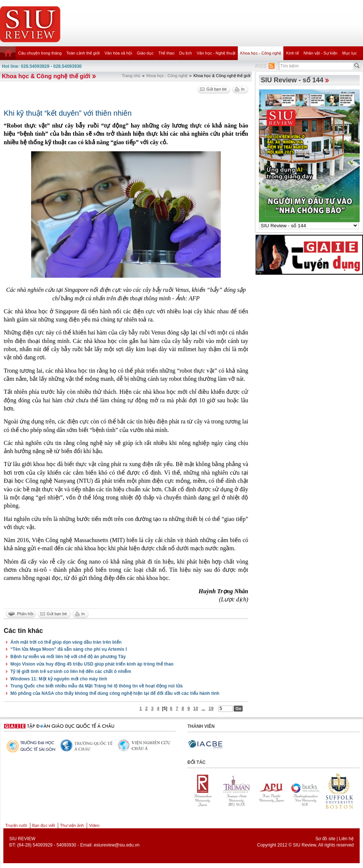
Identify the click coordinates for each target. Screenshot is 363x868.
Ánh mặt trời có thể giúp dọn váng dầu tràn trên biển (66, 642)
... (203, 709)
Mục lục (350, 53)
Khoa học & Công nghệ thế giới (46, 76)
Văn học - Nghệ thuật (216, 53)
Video (94, 825)
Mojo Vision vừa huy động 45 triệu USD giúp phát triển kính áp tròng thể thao (92, 664)
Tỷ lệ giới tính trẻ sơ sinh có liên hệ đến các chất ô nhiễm (71, 671)
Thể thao (166, 53)
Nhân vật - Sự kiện (321, 53)
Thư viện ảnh (72, 825)
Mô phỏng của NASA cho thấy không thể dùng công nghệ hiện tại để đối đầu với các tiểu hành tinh (115, 693)
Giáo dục (145, 53)
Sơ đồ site (325, 839)
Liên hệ (346, 839)
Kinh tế (292, 53)
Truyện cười (16, 825)
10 (196, 709)
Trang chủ (131, 76)
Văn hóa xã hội (118, 53)
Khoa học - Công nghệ (261, 53)
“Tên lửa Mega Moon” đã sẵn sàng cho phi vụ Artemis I (69, 649)
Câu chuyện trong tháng (40, 53)
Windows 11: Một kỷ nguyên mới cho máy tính (59, 679)
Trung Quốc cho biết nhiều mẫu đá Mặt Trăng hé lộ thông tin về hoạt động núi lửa (96, 686)
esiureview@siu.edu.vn (117, 845)
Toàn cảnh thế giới (83, 53)
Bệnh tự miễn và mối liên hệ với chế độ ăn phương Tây (68, 657)
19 (211, 709)
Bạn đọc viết (44, 825)
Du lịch (186, 53)
